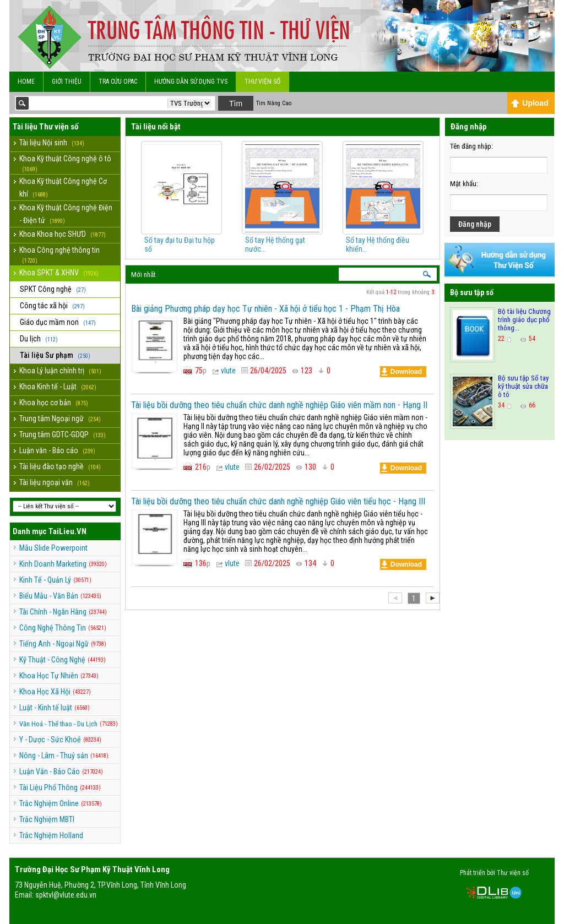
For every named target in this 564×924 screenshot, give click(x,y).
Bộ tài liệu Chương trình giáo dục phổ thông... (524, 320)
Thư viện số (262, 81)
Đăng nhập (475, 224)
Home (26, 81)
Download (402, 372)
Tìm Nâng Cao (274, 103)
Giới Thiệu (67, 81)
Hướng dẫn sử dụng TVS (191, 81)
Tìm (236, 104)
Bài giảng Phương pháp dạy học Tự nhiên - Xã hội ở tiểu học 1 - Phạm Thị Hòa (265, 309)
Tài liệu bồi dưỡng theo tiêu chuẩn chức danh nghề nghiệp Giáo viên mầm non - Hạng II (279, 405)
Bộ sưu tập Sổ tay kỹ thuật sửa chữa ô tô (523, 386)
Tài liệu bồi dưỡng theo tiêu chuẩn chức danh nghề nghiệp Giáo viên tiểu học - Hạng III (278, 501)
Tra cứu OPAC (118, 81)
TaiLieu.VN (67, 531)
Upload (530, 103)
